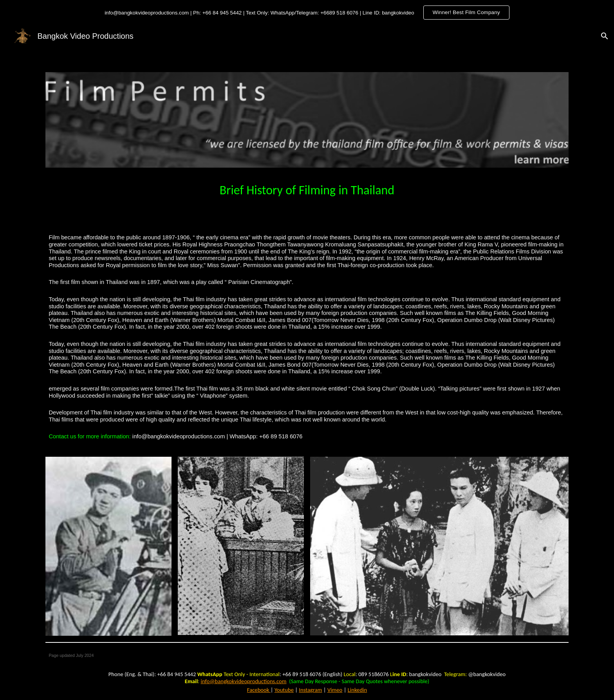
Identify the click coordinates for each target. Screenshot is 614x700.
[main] (307, 188)
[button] (605, 36)
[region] (307, 13)
